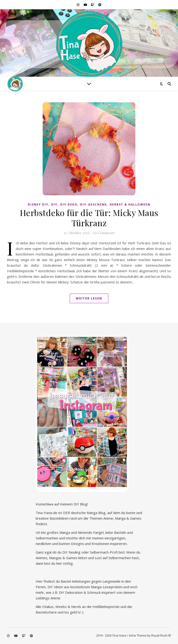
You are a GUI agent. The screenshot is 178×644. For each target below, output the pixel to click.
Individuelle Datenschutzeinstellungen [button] (89, 632)
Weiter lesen (89, 298)
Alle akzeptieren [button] (89, 599)
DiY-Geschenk (94, 204)
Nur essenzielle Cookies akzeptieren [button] (89, 624)
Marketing (115, 586)
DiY (54, 204)
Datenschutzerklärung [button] (91, 638)
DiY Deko (69, 204)
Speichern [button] (89, 612)
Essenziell (60, 586)
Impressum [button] (114, 638)
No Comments (103, 233)
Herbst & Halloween (130, 204)
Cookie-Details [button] (66, 638)
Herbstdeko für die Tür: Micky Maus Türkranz (89, 218)
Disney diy (38, 204)
